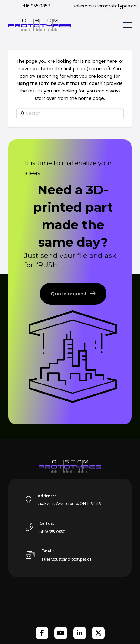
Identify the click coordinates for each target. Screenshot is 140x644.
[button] (127, 25)
